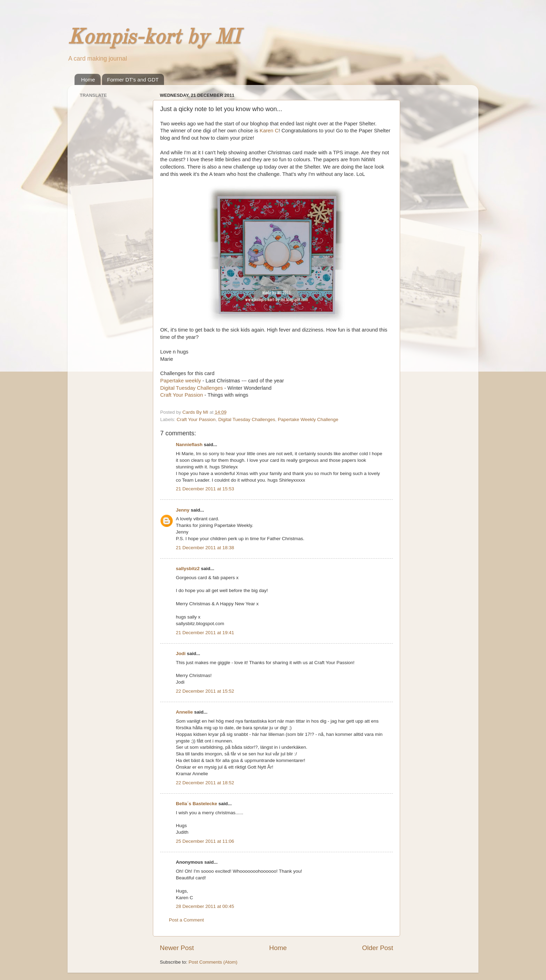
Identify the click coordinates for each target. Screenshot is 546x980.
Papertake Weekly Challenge (308, 419)
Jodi (181, 654)
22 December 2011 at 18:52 (205, 783)
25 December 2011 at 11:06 (205, 841)
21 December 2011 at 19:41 (205, 633)
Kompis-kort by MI (154, 38)
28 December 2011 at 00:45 (205, 906)
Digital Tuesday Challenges (192, 388)
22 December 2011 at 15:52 (205, 691)
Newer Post (177, 948)
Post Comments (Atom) (213, 962)
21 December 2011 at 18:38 (205, 548)
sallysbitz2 (188, 569)
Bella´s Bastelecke (197, 804)
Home (88, 80)
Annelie (184, 712)
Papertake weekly (181, 381)
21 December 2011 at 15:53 (205, 489)
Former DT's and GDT (133, 80)
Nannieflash (189, 445)
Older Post (378, 948)
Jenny (183, 510)
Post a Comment (186, 920)
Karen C (268, 131)
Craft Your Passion (182, 395)
